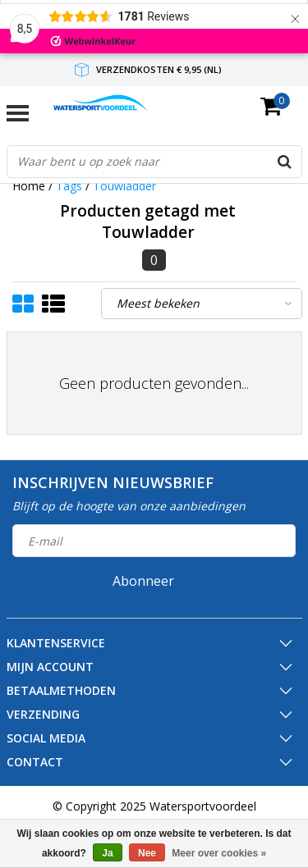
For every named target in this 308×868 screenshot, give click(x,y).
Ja (107, 853)
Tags (69, 186)
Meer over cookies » (219, 853)
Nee (147, 853)
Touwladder (124, 186)
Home (29, 186)
